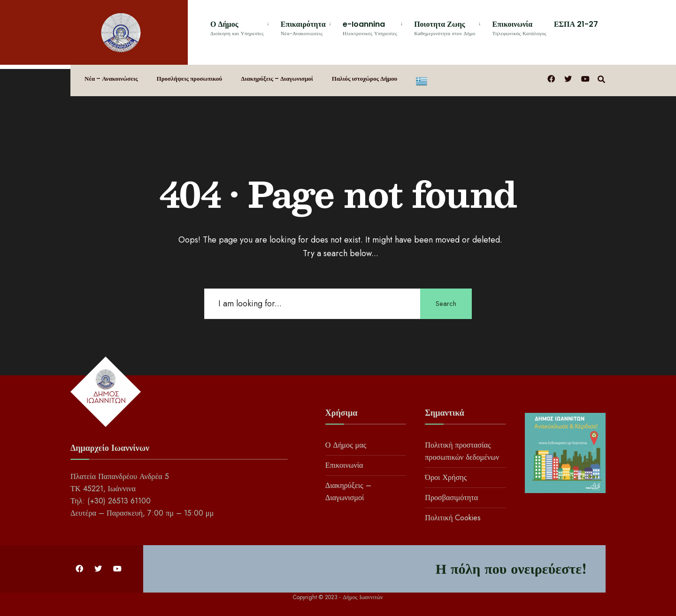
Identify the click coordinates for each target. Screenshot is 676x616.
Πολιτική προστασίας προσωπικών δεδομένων (462, 451)
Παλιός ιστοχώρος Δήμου (365, 79)
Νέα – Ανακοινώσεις (111, 79)
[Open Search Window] (601, 78)
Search (446, 304)
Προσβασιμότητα (451, 498)
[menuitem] (242, 27)
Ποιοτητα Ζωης (445, 28)
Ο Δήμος (237, 28)
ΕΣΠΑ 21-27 (576, 24)
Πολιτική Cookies (453, 518)
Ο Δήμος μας (346, 445)
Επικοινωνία (519, 28)
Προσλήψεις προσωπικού (190, 79)
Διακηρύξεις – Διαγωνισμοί (277, 79)
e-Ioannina (370, 28)
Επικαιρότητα (303, 28)
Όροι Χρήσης (446, 477)
